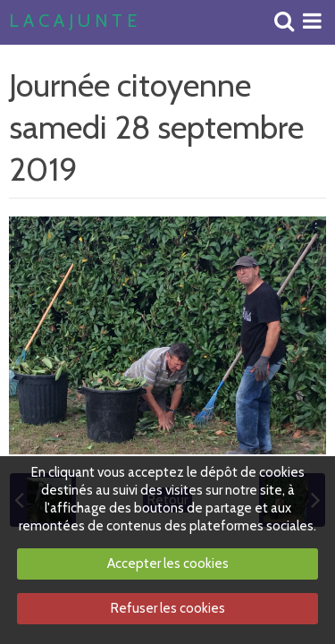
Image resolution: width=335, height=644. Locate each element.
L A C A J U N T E (73, 21)
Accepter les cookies (168, 563)
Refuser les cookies (168, 608)
